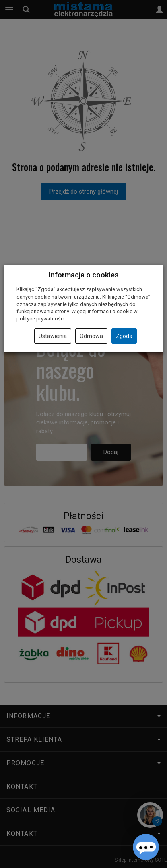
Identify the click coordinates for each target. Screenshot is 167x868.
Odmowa (91, 336)
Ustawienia (53, 336)
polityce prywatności (41, 319)
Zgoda (124, 336)
